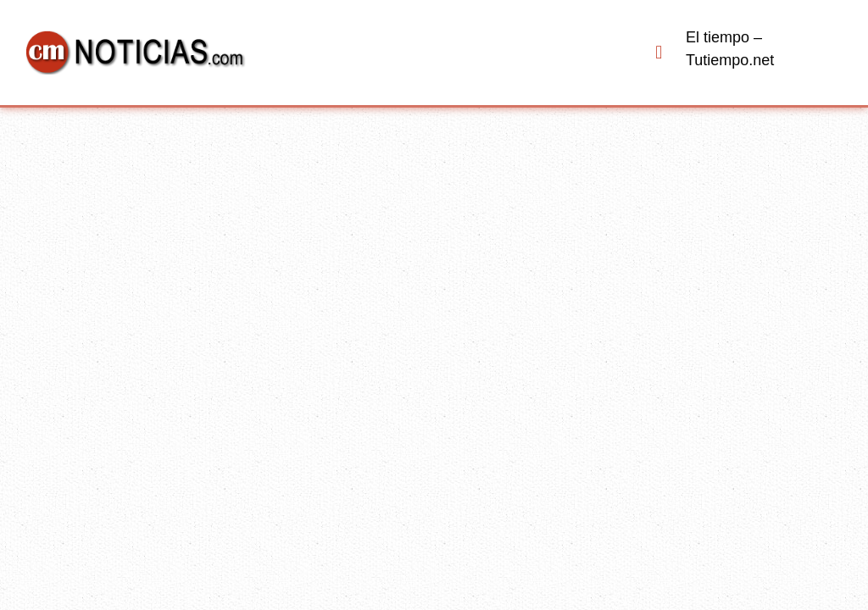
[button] (659, 52)
